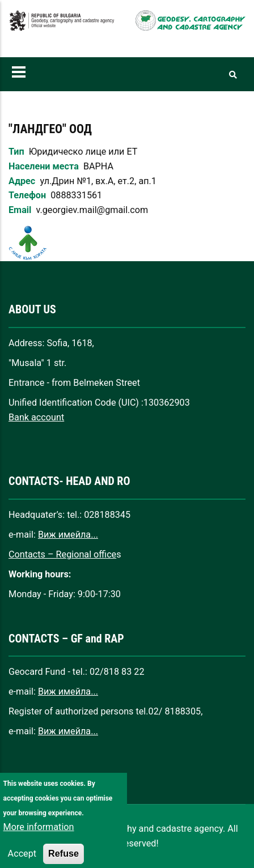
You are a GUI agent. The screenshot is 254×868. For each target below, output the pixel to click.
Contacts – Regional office (62, 554)
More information (39, 842)
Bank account (36, 417)
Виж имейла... (68, 535)
